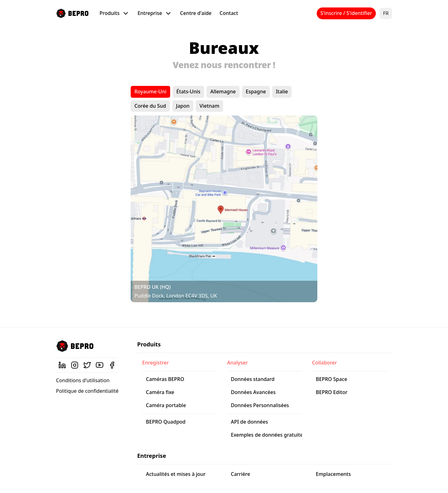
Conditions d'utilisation (83, 380)
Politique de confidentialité (87, 391)
